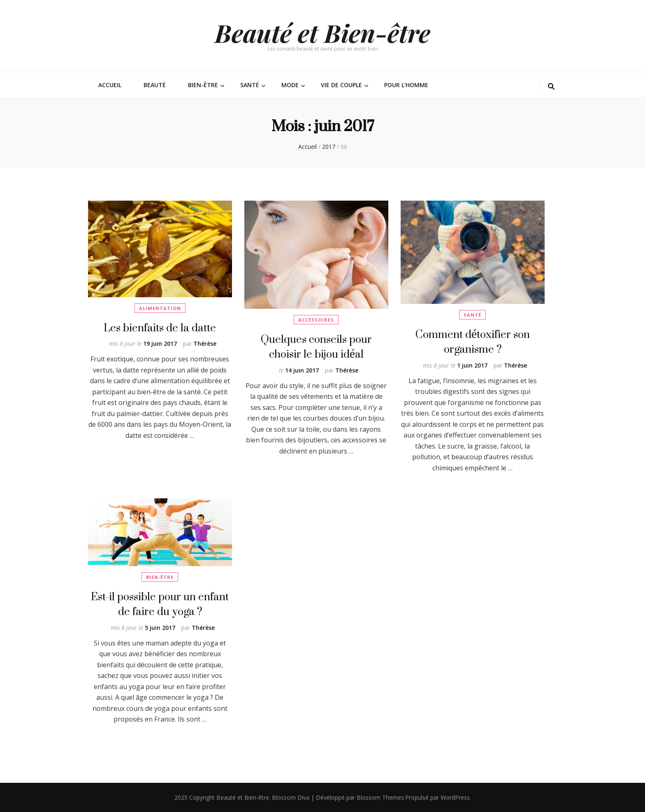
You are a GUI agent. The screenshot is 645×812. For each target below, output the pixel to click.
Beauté (155, 85)
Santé (250, 85)
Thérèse (205, 344)
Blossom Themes (380, 797)
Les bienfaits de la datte (160, 327)
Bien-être (203, 85)
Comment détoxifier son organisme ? (473, 341)
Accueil (110, 85)
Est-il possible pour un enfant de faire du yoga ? (160, 604)
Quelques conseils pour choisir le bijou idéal (316, 346)
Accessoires (316, 320)
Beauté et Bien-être (322, 32)
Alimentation (160, 308)
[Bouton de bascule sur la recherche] (551, 87)
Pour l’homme (406, 85)
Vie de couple (341, 85)
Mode (290, 85)
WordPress (455, 797)
